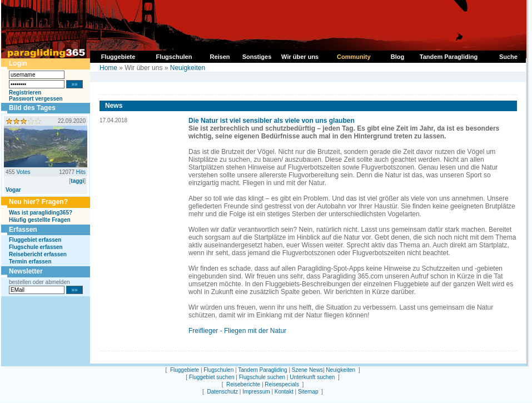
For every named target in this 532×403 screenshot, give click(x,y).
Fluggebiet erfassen (35, 240)
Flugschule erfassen (36, 247)
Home (108, 68)
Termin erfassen (30, 262)
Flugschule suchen (262, 377)
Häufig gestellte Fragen (40, 220)
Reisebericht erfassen (38, 254)
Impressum (256, 392)
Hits (81, 172)
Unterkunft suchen (312, 377)
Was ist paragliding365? (41, 213)
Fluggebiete (185, 370)
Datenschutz (222, 392)
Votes (23, 172)
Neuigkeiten (188, 68)
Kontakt (284, 392)
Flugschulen (218, 370)
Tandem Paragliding (262, 370)
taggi (77, 181)
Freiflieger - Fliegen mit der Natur (237, 331)
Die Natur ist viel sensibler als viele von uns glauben (272, 121)
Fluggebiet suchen (212, 377)
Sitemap (308, 392)
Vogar (13, 190)
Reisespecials (282, 384)
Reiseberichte (243, 384)
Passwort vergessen (36, 99)
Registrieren (25, 93)
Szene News (307, 370)
